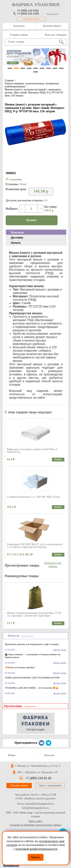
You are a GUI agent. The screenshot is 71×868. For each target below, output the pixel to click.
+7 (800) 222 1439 (28, 14)
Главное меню (19, 35)
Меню (12, 755)
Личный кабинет (52, 26)
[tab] (36, 232)
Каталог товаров (56, 35)
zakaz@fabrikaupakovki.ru (40, 804)
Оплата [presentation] (16, 243)
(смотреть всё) (27, 636)
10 (36, 72)
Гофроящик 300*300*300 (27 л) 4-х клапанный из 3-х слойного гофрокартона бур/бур (35, 546)
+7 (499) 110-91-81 (38, 778)
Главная (9, 80)
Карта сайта (35, 821)
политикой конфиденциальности (36, 849)
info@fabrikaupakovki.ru (35, 808)
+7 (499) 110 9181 (28, 11)
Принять (36, 857)
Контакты (19, 26)
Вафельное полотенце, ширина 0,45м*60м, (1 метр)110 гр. (32, 451)
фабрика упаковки (36, 5)
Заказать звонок (31, 19)
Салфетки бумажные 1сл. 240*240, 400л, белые (33, 497)
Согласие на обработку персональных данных (35, 825)
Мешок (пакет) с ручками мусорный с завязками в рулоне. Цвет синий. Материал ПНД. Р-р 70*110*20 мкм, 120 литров (34, 93)
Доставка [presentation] (17, 238)
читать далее (60, 650)
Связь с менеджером (50, 785)
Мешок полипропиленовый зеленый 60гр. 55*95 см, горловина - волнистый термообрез (34, 614)
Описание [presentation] (17, 232)
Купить (32, 220)
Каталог (50, 755)
